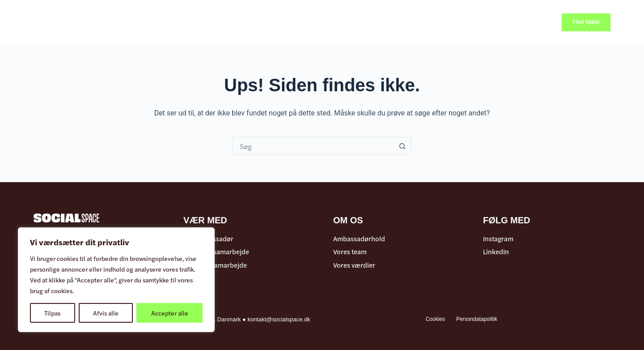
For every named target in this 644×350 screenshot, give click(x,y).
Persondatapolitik (477, 319)
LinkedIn (496, 252)
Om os (433, 22)
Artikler (210, 22)
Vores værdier (354, 265)
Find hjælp (586, 22)
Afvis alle (106, 313)
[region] (116, 280)
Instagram (498, 239)
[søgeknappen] (402, 146)
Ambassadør (328, 22)
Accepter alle (170, 313)
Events (281, 22)
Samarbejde (385, 22)
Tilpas (52, 313)
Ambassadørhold (359, 239)
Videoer (246, 22)
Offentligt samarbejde (216, 252)
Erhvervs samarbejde (215, 265)
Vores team (350, 252)
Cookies (435, 319)
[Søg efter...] (313, 146)
